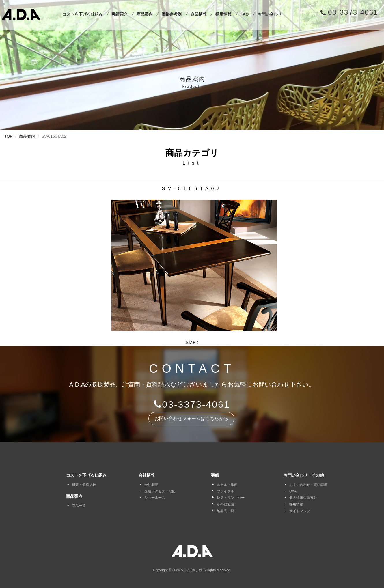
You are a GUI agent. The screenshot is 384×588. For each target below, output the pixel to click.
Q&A (293, 491)
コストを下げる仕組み (83, 14)
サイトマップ (300, 511)
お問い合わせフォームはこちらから (191, 418)
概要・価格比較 (84, 485)
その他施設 (225, 504)
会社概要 (151, 485)
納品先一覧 (225, 511)
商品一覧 (79, 506)
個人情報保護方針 (303, 498)
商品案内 (145, 14)
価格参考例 (172, 14)
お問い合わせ (270, 14)
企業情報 (199, 14)
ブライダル (225, 491)
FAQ (245, 14)
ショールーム (155, 498)
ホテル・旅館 (227, 485)
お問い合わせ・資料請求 (308, 485)
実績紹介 (120, 14)
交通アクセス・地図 (160, 491)
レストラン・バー (231, 498)
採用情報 (223, 14)
